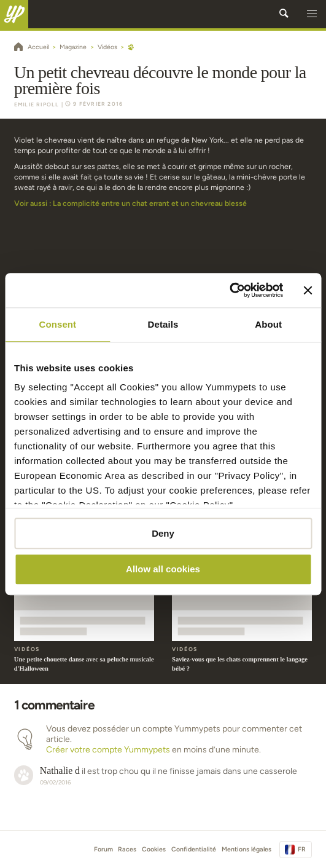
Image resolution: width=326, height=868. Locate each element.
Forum (103, 849)
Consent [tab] (57, 324)
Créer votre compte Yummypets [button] (108, 750)
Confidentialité (194, 849)
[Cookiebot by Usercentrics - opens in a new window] (230, 290)
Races (127, 849)
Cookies (154, 849)
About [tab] (268, 324)
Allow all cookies (163, 570)
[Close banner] (308, 290)
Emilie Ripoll (37, 105)
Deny (163, 533)
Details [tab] (163, 324)
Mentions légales (246, 849)
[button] (312, 14)
